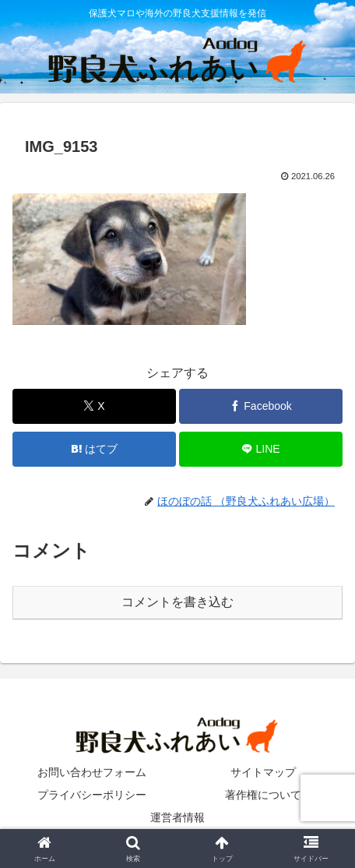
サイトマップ (263, 772)
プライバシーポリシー (92, 795)
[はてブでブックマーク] (94, 449)
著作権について (263, 795)
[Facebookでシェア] (261, 406)
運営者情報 (177, 817)
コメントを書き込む (177, 602)
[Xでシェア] (94, 406)
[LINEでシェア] (261, 449)
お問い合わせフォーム (92, 772)
